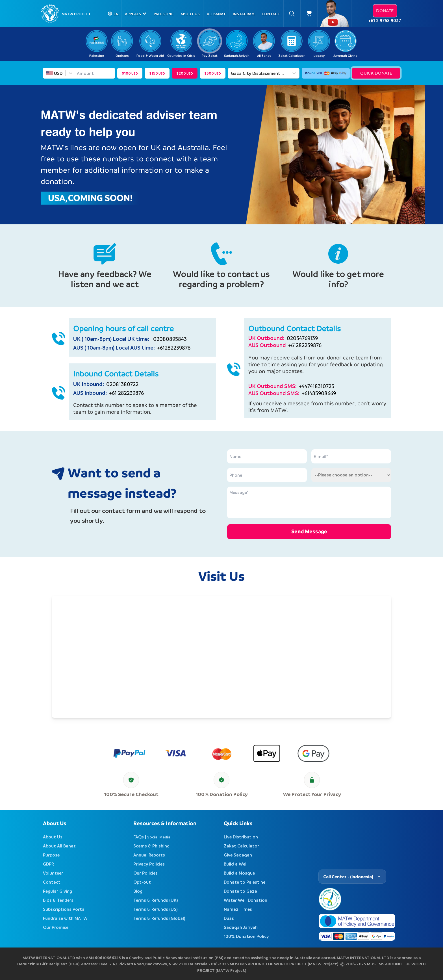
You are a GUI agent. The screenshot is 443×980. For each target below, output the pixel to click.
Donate (385, 11)
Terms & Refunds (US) (156, 909)
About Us (190, 14)
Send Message (309, 531)
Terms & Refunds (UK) (156, 900)
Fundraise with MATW (65, 918)
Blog (138, 891)
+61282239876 (174, 348)
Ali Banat (216, 14)
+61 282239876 (126, 393)
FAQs (139, 837)
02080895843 (169, 339)
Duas (229, 918)
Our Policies (146, 873)
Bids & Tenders (58, 900)
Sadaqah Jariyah (241, 927)
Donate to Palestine (245, 882)
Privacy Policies (149, 864)
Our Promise (56, 927)
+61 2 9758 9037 (385, 20)
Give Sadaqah (238, 855)
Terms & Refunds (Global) (159, 918)
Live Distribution (241, 837)
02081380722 (122, 384)
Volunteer (53, 873)
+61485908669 (319, 393)
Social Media (159, 837)
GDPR (48, 864)
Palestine (164, 14)
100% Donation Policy (246, 936)
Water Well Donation (246, 900)
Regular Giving (57, 891)
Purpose (51, 855)
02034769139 (302, 338)
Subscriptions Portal (64, 909)
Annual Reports (149, 855)
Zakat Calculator (241, 846)
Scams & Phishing (151, 846)
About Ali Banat (59, 846)
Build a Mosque (239, 873)
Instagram (244, 14)
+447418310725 (317, 386)
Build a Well (236, 864)
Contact (271, 14)
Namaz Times (238, 909)
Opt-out (142, 882)
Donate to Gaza (240, 891)
